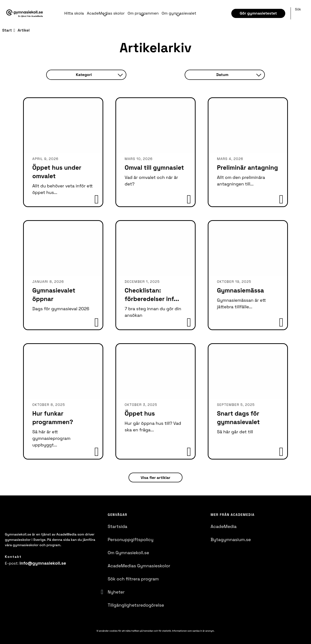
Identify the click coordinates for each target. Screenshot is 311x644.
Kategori (99, 75)
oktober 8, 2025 (49, 405)
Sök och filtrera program (133, 579)
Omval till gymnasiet (154, 167)
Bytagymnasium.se (231, 539)
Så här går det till (235, 432)
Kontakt (13, 557)
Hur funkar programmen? (53, 418)
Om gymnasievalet (177, 13)
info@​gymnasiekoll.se (43, 563)
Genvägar (117, 515)
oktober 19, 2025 (234, 282)
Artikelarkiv (155, 48)
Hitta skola (74, 13)
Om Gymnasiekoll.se (128, 553)
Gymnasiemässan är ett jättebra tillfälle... (241, 303)
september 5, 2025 (236, 405)
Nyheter (116, 592)
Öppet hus (140, 413)
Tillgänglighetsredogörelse (136, 605)
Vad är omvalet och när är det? (151, 181)
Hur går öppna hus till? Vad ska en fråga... (153, 427)
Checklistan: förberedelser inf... (152, 295)
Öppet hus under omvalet (57, 172)
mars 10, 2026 (139, 159)
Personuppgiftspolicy (130, 539)
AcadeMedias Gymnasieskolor (139, 566)
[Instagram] (15, 576)
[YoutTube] (24, 576)
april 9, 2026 (45, 159)
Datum (239, 75)
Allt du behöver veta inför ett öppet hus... (63, 189)
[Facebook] (6, 576)
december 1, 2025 (142, 282)
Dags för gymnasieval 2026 (61, 309)
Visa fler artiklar (155, 478)
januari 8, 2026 (48, 282)
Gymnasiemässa (240, 290)
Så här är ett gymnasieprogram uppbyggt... (51, 438)
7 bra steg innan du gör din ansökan (153, 312)
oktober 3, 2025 (141, 405)
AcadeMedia (224, 526)
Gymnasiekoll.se (18, 534)
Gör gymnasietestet (258, 13)
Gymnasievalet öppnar (54, 295)
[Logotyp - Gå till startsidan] (31, 520)
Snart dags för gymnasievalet (238, 418)
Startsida (117, 526)
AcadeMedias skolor (105, 13)
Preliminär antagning (247, 167)
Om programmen (142, 13)
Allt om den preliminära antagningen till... (241, 181)
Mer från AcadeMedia (233, 515)
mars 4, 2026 (230, 159)
